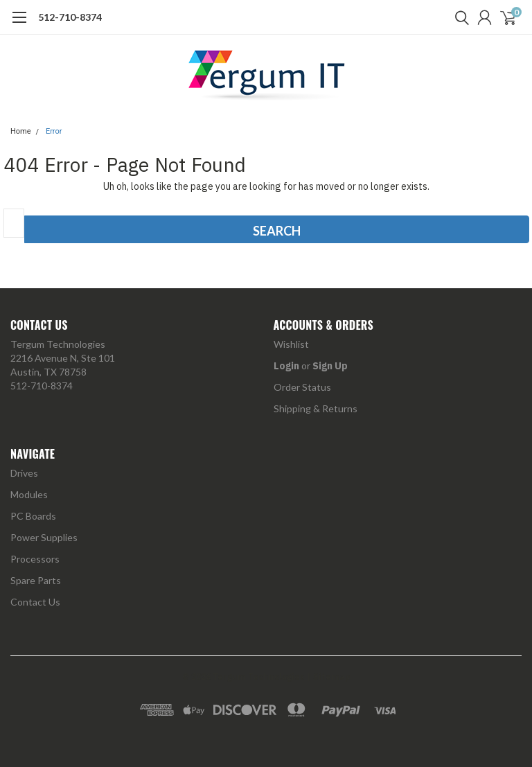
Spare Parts (36, 580)
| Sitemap (329, 677)
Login (286, 366)
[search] (459, 17)
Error (54, 131)
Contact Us (35, 602)
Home (21, 131)
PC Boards (33, 516)
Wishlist (291, 344)
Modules (29, 494)
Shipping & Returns (316, 408)
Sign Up (330, 366)
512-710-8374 (70, 17)
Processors (35, 559)
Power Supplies (44, 537)
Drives (24, 473)
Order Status (302, 387)
